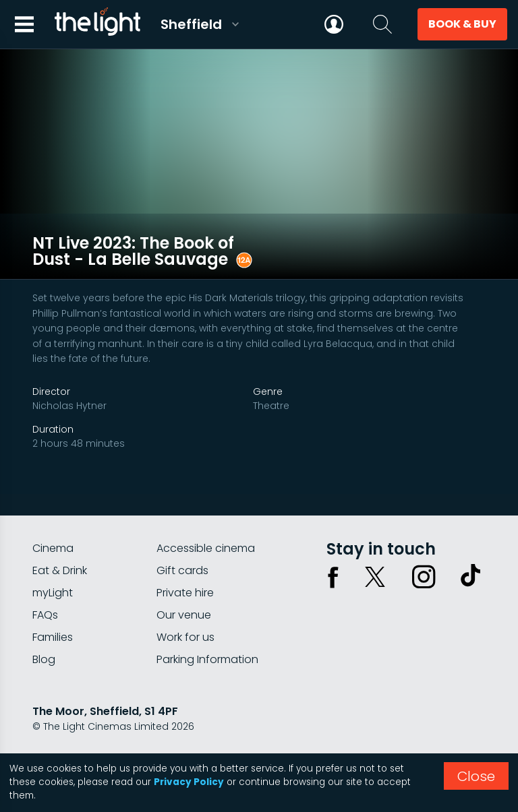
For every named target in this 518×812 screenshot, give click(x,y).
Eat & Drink (60, 548)
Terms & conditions (154, 740)
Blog (44, 637)
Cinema (53, 526)
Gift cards (182, 548)
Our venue (184, 593)
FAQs (45, 593)
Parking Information (207, 637)
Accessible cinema (206, 526)
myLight (53, 570)
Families (53, 615)
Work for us (185, 615)
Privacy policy (65, 740)
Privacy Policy (189, 782)
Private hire (185, 570)
